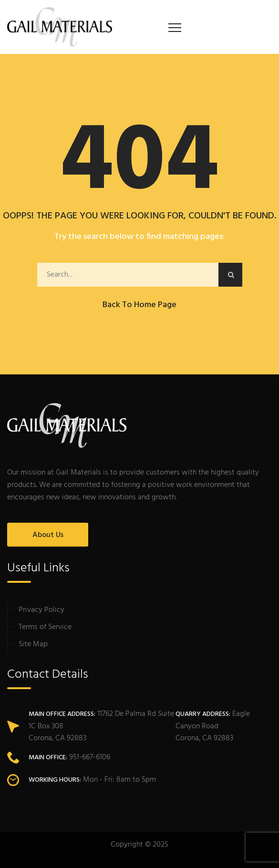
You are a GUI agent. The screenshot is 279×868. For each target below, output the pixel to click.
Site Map (33, 644)
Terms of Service (45, 627)
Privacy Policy (41, 610)
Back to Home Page (139, 305)
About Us (48, 535)
